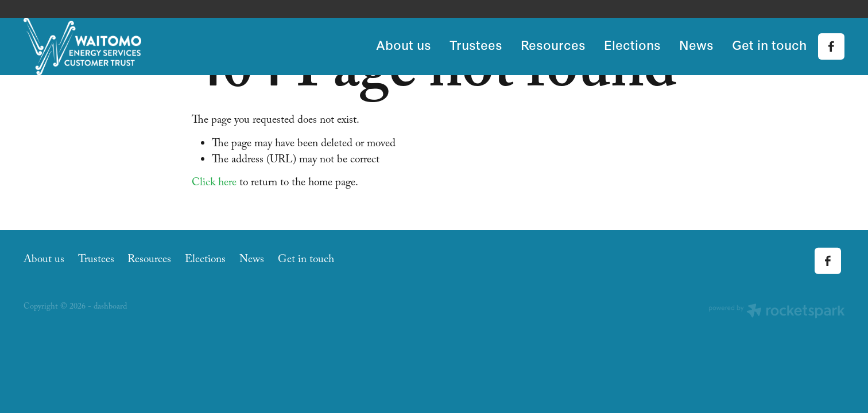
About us (404, 44)
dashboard (110, 307)
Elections (632, 44)
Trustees (476, 44)
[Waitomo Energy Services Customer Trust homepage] (106, 46)
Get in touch (769, 44)
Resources (553, 44)
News (696, 44)
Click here (214, 184)
